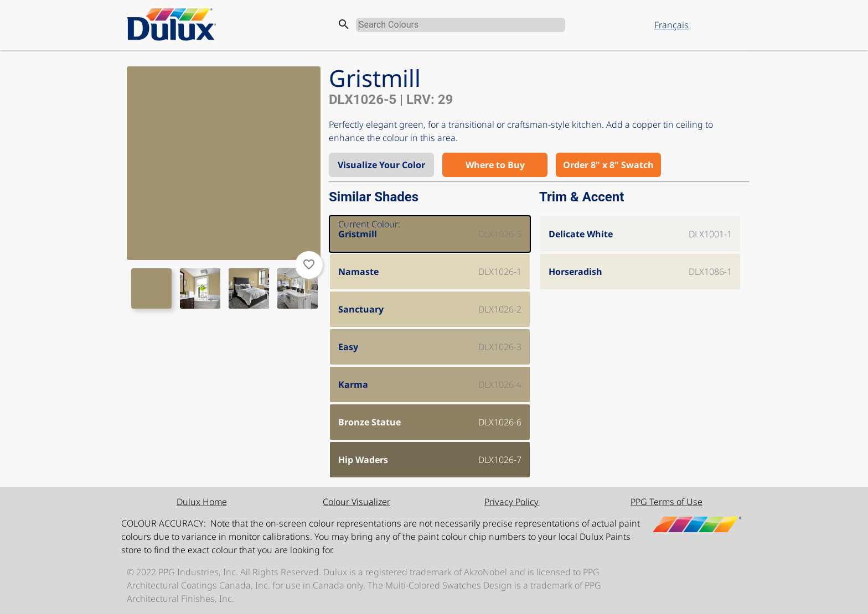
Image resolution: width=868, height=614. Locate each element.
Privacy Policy (512, 502)
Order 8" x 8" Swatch (608, 165)
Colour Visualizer (356, 502)
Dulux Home (202, 502)
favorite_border (309, 264)
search (344, 24)
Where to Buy (495, 165)
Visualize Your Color (381, 165)
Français (671, 25)
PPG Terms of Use (666, 502)
